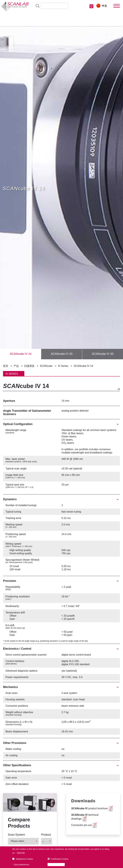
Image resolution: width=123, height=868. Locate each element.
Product (46, 835)
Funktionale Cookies (60, 859)
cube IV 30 (102, 354)
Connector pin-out (81, 825)
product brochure (90, 808)
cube (46, 366)
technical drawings (85, 817)
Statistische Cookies (24, 859)
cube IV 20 (61, 354)
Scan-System (16, 835)
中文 (104, 6)
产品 (16, 366)
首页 (6, 366)
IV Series (63, 366)
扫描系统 (29, 366)
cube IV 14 (20, 354)
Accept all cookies (57, 865)
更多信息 (21, 853)
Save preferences (22, 865)
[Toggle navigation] (117, 6)
